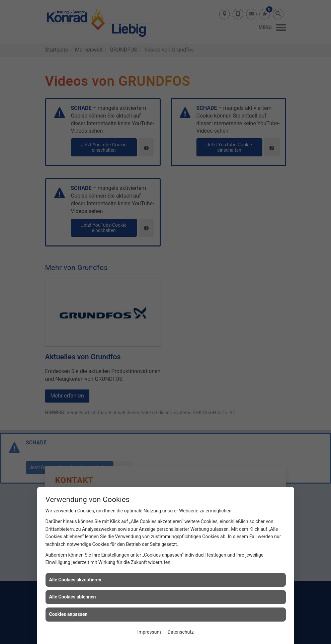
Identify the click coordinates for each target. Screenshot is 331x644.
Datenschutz (181, 632)
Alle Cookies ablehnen (73, 597)
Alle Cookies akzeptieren (75, 580)
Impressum (149, 632)
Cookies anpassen (68, 614)
